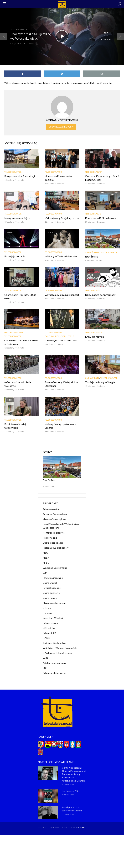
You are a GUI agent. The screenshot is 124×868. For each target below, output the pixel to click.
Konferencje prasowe (54, 533)
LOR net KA (49, 628)
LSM (45, 573)
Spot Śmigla (92, 256)
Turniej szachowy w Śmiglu (100, 382)
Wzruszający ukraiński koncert (62, 295)
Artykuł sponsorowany (54, 663)
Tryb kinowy (106, 36)
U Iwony (47, 608)
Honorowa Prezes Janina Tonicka (58, 178)
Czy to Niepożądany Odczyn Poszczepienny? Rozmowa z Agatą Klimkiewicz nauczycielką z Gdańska (74, 774)
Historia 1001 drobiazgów (56, 548)
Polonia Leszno (50, 623)
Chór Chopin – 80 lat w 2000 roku (20, 297)
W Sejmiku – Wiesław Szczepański (60, 648)
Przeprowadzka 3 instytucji (20, 176)
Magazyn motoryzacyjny (55, 603)
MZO (45, 553)
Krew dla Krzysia (94, 337)
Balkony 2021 (50, 633)
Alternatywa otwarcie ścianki (61, 340)
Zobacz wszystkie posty (61, 127)
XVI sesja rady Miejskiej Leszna (62, 218)
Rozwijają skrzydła (15, 256)
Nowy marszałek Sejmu (17, 218)
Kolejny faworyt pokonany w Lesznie (61, 426)
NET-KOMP (80, 828)
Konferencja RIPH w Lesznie (101, 218)
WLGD (46, 658)
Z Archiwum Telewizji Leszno (59, 336)
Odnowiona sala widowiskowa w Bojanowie (21, 342)
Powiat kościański (52, 588)
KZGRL (46, 638)
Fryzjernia (48, 613)
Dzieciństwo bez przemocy (100, 295)
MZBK (46, 558)
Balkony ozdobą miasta (54, 673)
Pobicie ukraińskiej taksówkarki (15, 426)
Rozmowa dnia (50, 538)
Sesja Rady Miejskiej (53, 618)
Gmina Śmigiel (92, 252)
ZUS (45, 668)
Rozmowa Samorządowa (55, 514)
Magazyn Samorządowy (54, 519)
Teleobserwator (19, 29)
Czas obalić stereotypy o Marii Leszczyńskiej (102, 178)
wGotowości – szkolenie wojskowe (18, 384)
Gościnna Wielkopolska (54, 643)
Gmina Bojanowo (14, 332)
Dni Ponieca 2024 (71, 791)
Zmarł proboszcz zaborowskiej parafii (72, 809)
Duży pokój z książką (53, 543)
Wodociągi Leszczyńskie (55, 568)
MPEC (46, 563)
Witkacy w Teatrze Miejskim (61, 256)
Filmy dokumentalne (53, 578)
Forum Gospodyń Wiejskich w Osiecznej (61, 384)
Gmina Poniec (50, 598)
